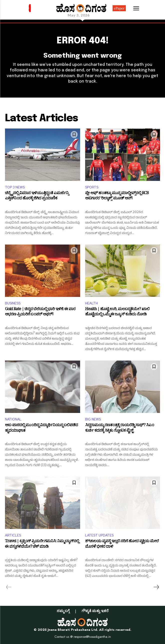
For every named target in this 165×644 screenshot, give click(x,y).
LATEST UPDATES (99, 535)
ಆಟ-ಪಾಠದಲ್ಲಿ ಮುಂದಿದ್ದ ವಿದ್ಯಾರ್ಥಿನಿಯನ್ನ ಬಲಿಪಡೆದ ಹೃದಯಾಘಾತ (41, 429)
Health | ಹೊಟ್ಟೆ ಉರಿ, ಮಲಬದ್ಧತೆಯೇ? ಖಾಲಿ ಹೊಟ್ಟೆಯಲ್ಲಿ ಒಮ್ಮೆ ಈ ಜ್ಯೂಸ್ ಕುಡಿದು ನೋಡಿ (117, 313)
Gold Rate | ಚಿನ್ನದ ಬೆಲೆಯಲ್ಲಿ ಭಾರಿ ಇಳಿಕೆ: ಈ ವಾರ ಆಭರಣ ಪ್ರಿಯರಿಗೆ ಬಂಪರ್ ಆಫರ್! (40, 313)
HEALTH (91, 303)
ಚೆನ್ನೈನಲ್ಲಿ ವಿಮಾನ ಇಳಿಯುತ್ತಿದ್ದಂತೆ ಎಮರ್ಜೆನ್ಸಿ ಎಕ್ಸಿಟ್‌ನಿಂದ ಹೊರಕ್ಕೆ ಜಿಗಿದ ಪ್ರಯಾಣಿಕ (37, 196)
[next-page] (156, 587)
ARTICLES (13, 535)
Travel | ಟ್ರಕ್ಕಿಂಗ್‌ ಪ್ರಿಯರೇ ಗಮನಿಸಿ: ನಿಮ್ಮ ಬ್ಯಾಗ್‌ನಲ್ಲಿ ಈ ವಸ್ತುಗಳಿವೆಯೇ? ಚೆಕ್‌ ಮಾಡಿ (42, 545)
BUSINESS (13, 303)
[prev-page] (9, 587)
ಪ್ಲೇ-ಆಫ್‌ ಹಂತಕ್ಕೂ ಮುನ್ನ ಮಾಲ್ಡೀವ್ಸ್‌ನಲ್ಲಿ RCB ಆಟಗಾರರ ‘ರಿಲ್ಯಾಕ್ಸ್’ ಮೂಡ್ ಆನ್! (117, 196)
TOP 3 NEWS (15, 187)
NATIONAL (13, 419)
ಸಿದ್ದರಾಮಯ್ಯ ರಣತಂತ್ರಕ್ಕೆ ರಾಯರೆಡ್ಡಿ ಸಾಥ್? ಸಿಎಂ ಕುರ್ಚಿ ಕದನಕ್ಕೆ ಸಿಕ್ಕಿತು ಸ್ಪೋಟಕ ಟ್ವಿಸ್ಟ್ (120, 429)
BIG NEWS (93, 419)
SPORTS (92, 187)
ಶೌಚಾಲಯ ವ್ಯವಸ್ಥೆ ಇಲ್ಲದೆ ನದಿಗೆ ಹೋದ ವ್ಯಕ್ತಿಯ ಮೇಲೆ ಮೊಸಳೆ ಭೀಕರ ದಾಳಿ (122, 545)
